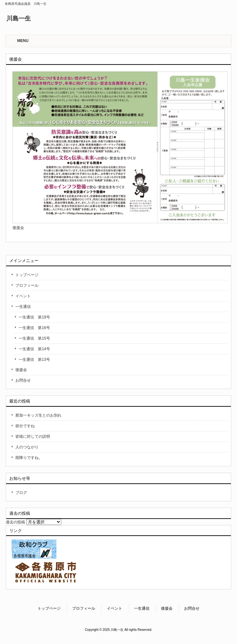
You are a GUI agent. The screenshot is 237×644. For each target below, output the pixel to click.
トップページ (27, 275)
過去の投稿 (15, 522)
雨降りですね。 (29, 458)
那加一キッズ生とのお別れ (38, 415)
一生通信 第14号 (34, 349)
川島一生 (19, 18)
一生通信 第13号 (34, 360)
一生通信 (23, 307)
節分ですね (25, 426)
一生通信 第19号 (34, 317)
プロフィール (27, 285)
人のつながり (27, 447)
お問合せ (23, 380)
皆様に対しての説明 (33, 436)
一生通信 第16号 (34, 328)
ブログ (21, 493)
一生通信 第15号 (34, 338)
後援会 (21, 370)
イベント (23, 296)
